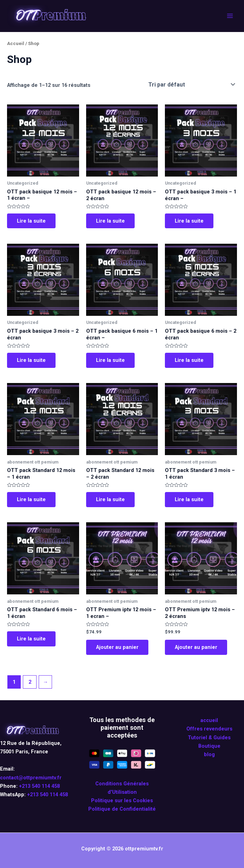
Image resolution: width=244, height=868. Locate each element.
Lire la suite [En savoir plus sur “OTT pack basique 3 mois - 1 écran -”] (189, 221)
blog (209, 754)
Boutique (209, 746)
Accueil (16, 43)
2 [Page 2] (30, 682)
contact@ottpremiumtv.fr (31, 778)
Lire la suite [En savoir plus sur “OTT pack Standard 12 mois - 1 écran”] (31, 499)
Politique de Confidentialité (122, 809)
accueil (209, 720)
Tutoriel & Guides (209, 738)
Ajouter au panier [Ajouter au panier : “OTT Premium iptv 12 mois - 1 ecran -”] (117, 647)
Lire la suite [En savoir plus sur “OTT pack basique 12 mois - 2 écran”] (110, 221)
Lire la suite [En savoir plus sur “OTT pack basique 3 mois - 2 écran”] (31, 360)
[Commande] (191, 84)
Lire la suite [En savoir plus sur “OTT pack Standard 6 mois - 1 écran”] (31, 639)
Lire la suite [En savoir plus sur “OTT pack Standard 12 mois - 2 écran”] (110, 499)
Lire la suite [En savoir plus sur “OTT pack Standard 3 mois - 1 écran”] (189, 499)
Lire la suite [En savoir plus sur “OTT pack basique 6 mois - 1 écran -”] (110, 360)
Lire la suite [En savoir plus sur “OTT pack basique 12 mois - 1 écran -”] (31, 221)
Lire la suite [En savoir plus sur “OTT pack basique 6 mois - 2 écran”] (189, 360)
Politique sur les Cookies (122, 800)
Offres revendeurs (209, 729)
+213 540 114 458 (39, 786)
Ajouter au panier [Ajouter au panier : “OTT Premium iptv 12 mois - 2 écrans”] (196, 647)
